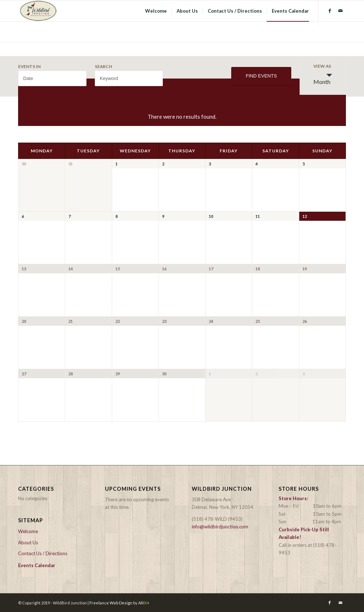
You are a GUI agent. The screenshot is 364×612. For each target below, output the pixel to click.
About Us (28, 543)
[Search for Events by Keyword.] (129, 78)
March (26, 99)
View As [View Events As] (322, 66)
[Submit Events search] (261, 76)
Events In (29, 67)
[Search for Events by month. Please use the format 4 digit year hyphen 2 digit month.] (52, 78)
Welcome (28, 531)
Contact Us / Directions (43, 553)
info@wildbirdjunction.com (220, 527)
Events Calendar (37, 565)
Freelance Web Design (111, 603)
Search (103, 67)
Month (322, 79)
